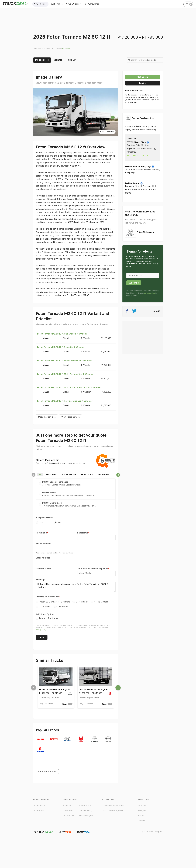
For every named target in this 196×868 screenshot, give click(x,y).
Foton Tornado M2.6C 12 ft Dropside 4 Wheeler (61, 347)
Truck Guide (38, 807)
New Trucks (41, 4)
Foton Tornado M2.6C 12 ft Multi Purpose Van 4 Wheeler (65, 374)
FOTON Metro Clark (138, 142)
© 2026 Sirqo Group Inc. (152, 828)
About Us (67, 802)
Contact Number (44, 568)
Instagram (142, 807)
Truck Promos (58, 4)
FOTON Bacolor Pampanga (140, 166)
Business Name (44, 543)
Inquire (143, 83)
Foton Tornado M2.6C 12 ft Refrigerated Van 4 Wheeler (65, 401)
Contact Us (68, 807)
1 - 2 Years (45, 604)
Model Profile (42, 60)
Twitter (141, 812)
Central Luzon (86, 474)
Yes (41, 523)
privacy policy (41, 627)
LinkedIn (141, 817)
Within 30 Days (47, 599)
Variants (58, 60)
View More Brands (47, 768)
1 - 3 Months (64, 599)
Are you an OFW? (45, 517)
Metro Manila (51, 474)
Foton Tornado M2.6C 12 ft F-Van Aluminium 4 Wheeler (65, 361)
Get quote (143, 77)
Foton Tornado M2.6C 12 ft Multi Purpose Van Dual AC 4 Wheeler (69, 387)
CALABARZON (103, 474)
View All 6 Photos (107, 132)
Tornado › (59, 49)
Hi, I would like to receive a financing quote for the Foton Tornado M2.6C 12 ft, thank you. (76, 585)
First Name (41, 533)
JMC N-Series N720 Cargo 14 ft (95, 687)
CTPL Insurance (96, 4)
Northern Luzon (69, 474)
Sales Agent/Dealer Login (113, 802)
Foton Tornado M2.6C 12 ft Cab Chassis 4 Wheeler (62, 334)
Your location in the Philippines (93, 568)
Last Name (83, 533)
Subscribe (134, 283)
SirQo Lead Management (113, 807)
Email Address (43, 557)
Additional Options (45, 612)
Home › (36, 49)
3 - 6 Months (82, 599)
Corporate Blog (86, 807)
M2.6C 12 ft (66, 49)
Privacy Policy (85, 802)
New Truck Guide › (44, 49)
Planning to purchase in (47, 594)
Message (41, 578)
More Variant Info (47, 417)
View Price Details (71, 417)
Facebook (142, 802)
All (40, 474)
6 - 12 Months (101, 599)
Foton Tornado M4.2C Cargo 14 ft (56, 687)
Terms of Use (68, 812)
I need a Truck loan (47, 616)
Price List (72, 60)
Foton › (53, 49)
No (59, 523)
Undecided (63, 604)
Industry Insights (86, 812)
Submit (42, 635)
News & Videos (77, 4)
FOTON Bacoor (134, 183)
